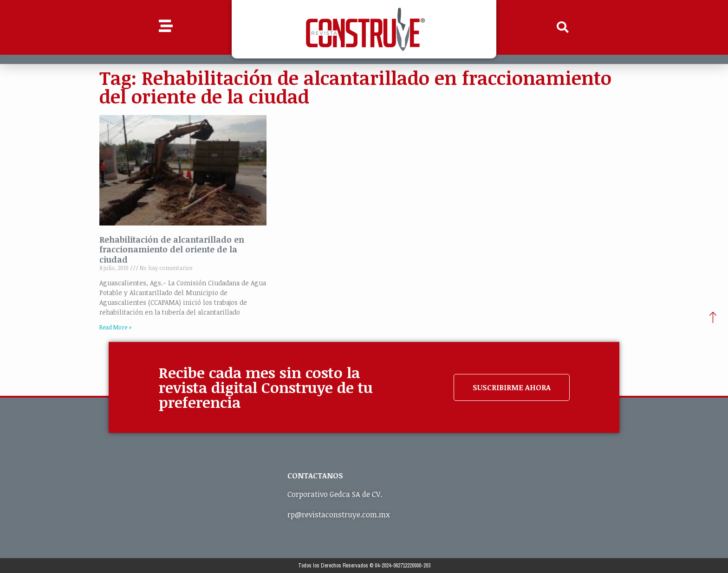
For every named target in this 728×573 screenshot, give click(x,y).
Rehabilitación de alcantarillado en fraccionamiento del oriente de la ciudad (172, 249)
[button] (563, 27)
